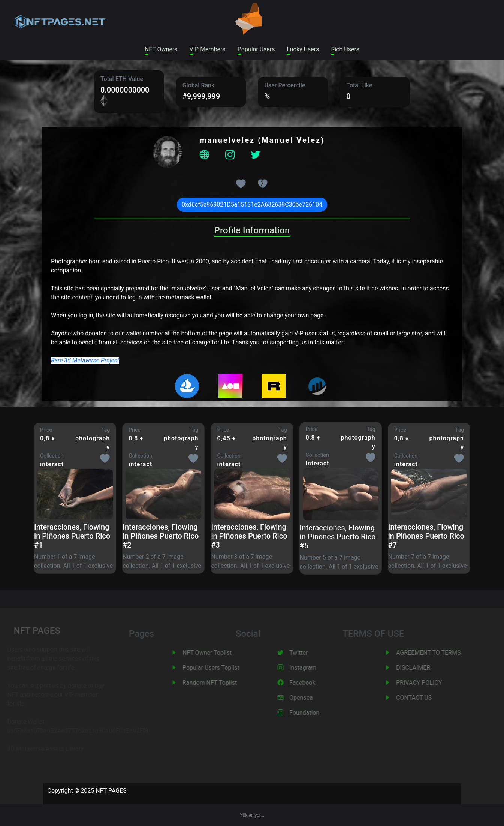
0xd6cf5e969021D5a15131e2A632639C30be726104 (252, 204)
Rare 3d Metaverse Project (85, 360)
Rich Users (345, 49)
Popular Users (256, 49)
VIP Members (208, 49)
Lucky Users (303, 49)
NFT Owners (161, 49)
